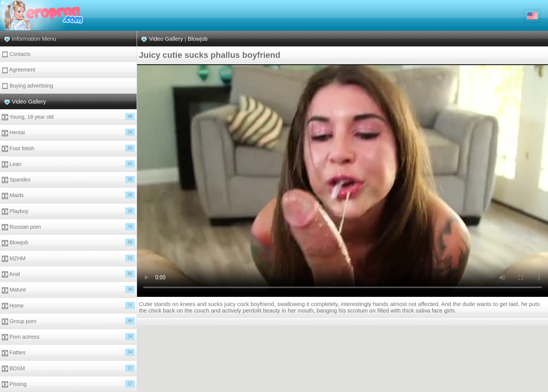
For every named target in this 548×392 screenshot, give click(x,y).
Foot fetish (68, 148)
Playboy (68, 211)
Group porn (68, 321)
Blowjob (68, 242)
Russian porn (68, 227)
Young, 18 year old (68, 117)
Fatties (68, 352)
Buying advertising (27, 86)
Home (68, 305)
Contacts (16, 54)
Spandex (68, 179)
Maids (68, 195)
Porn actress (68, 337)
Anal (68, 274)
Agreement (19, 70)
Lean (68, 164)
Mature (68, 289)
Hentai (68, 132)
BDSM (68, 368)
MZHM (68, 258)
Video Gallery (29, 101)
